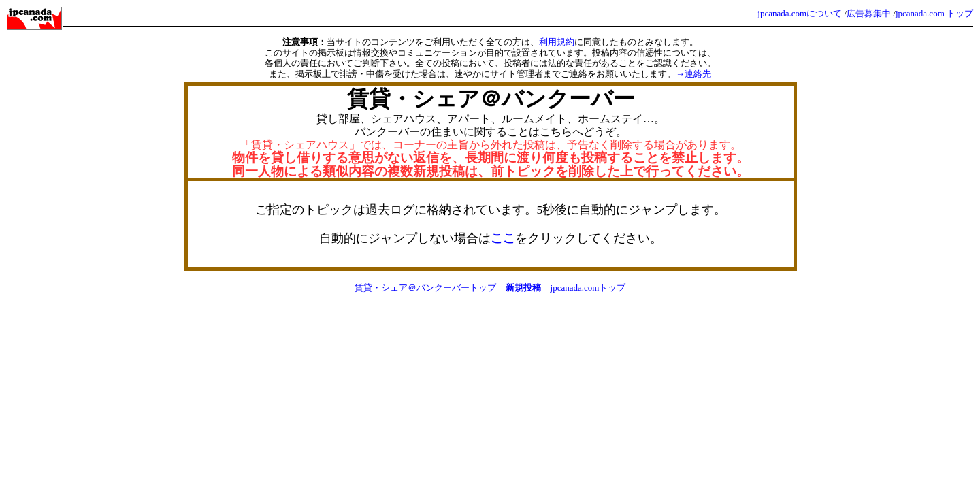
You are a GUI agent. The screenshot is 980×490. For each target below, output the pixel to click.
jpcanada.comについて (800, 13)
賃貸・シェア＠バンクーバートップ (425, 288)
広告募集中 (869, 13)
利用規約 (557, 42)
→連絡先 (693, 74)
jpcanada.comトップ (588, 288)
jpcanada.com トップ (934, 13)
